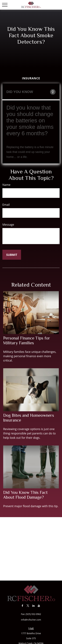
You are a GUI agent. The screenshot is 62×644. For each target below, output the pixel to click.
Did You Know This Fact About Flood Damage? (25, 495)
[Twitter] (28, 606)
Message (8, 225)
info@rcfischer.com (31, 620)
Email (6, 205)
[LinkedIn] (33, 606)
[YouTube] (39, 606)
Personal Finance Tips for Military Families (27, 340)
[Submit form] (12, 255)
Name (6, 185)
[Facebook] (22, 606)
